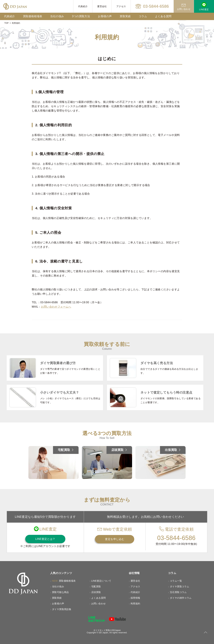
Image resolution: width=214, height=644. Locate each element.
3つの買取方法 (81, 16)
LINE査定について (101, 581)
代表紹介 (83, 6)
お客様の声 (105, 16)
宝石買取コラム (178, 592)
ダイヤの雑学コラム (181, 598)
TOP (7, 23)
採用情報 (135, 598)
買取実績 (125, 16)
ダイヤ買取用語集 (62, 609)
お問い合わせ (184, 6)
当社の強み (57, 16)
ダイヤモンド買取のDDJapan (107, 630)
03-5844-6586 (152, 6)
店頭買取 (96, 592)
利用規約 (135, 604)
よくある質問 (163, 16)
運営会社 (102, 6)
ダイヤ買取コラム (179, 586)
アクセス (121, 6)
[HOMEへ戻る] (15, 6)
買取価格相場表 (33, 16)
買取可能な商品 (60, 592)
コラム (143, 16)
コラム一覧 (176, 581)
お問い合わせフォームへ (56, 307)
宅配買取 (96, 586)
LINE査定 (204, 6)
